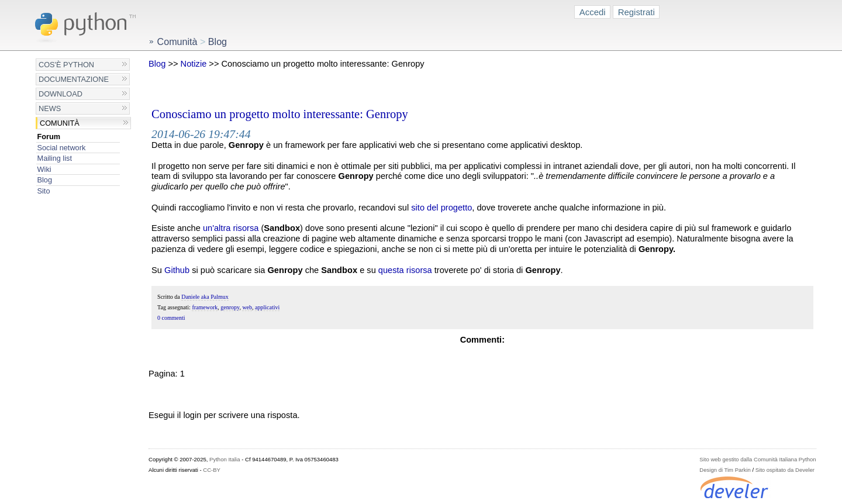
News (50, 108)
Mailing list (55, 158)
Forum (49, 137)
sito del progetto (441, 208)
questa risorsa (405, 270)
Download (61, 94)
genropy (230, 307)
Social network (62, 148)
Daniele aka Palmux (205, 297)
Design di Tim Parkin (725, 470)
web (247, 307)
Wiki (44, 169)
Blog (45, 180)
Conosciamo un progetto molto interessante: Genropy (280, 114)
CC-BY (212, 470)
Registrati (636, 12)
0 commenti (171, 318)
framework (205, 307)
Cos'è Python (66, 65)
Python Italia (225, 459)
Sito (44, 191)
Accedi (593, 12)
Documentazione (74, 79)
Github (177, 270)
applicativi (267, 307)
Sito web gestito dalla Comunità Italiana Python (758, 459)
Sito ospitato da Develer (785, 470)
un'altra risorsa (231, 228)
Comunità (60, 123)
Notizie (194, 64)
